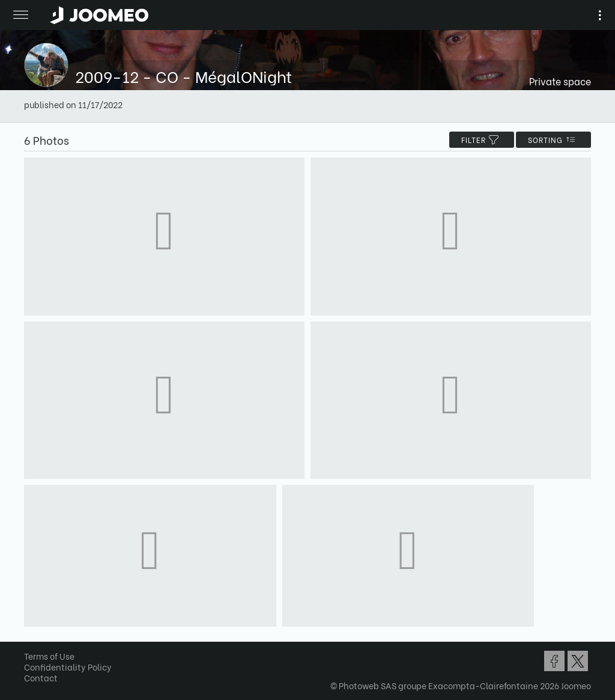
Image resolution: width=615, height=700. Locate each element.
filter (482, 140)
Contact (41, 677)
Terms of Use (49, 656)
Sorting (553, 140)
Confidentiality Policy (68, 667)
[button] (32, 638)
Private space (560, 81)
